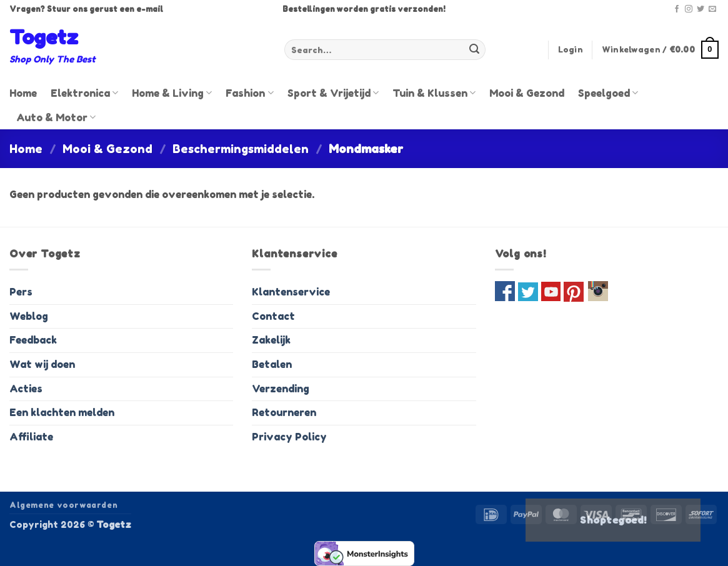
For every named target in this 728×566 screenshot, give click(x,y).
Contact (273, 316)
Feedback (33, 340)
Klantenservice (291, 292)
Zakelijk (271, 340)
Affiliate (31, 437)
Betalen (272, 364)
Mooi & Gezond (527, 93)
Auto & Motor (56, 117)
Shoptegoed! (613, 520)
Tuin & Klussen (434, 93)
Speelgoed (608, 93)
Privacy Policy (289, 437)
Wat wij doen (42, 364)
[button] (571, 50)
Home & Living (172, 93)
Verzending (281, 389)
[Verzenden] (474, 50)
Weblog (29, 316)
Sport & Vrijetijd (333, 93)
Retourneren (284, 412)
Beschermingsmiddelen (241, 149)
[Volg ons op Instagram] (689, 9)
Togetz (44, 37)
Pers (21, 292)
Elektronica (84, 93)
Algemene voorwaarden (63, 505)
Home (23, 93)
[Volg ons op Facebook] (677, 9)
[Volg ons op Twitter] (701, 9)
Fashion (249, 93)
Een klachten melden (62, 412)
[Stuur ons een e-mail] (712, 9)
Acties (26, 389)
